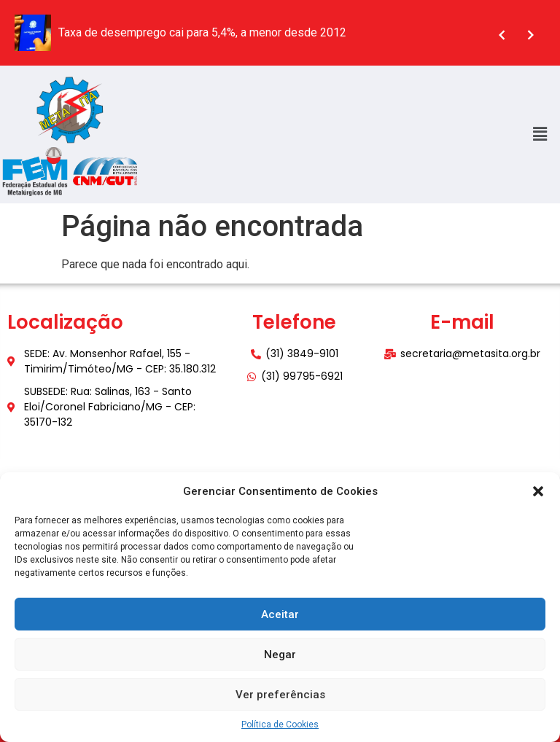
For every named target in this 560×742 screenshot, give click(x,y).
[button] (538, 491)
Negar (280, 655)
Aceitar (280, 614)
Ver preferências (280, 695)
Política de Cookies (280, 725)
